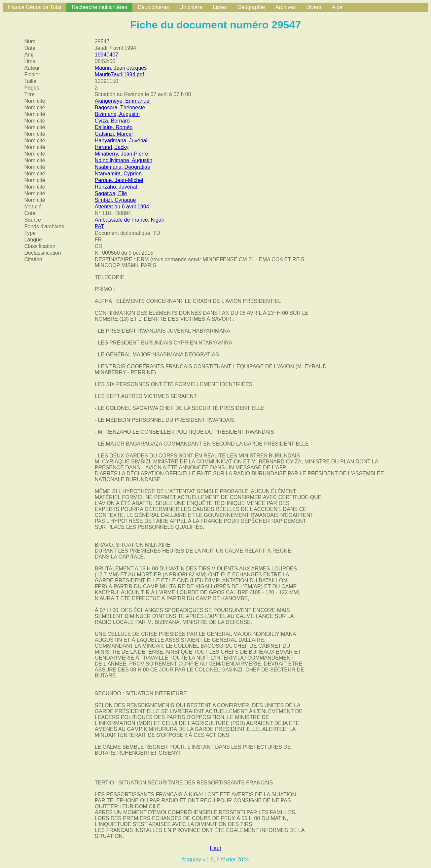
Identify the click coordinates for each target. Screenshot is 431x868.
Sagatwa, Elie (111, 193)
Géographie (251, 7)
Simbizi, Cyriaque (115, 200)
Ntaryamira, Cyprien (118, 174)
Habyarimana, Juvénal (121, 141)
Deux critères (153, 7)
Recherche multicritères (99, 7)
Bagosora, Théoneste (120, 108)
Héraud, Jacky (112, 147)
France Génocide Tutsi (35, 7)
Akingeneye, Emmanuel (123, 101)
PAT (100, 226)
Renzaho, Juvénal (116, 187)
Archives (286, 7)
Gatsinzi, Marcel (114, 134)
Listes (220, 7)
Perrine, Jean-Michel (119, 180)
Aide (337, 7)
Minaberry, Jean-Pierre (122, 154)
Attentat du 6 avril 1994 (122, 207)
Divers (314, 7)
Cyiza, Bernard (112, 121)
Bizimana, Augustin (117, 114)
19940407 (107, 55)
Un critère (191, 7)
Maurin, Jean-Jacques (121, 68)
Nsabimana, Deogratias (122, 167)
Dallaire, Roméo (114, 127)
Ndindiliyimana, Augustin (124, 160)
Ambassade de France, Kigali (129, 220)
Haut (216, 848)
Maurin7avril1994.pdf (119, 74)
